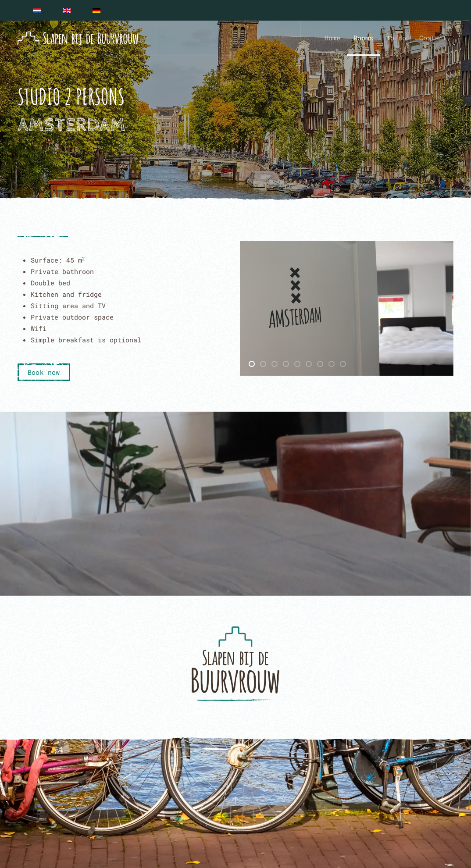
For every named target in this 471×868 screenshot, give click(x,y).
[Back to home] (78, 38)
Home (332, 38)
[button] (235, 800)
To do (396, 38)
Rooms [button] (363, 38)
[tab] (252, 364)
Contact (433, 38)
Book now (44, 372)
